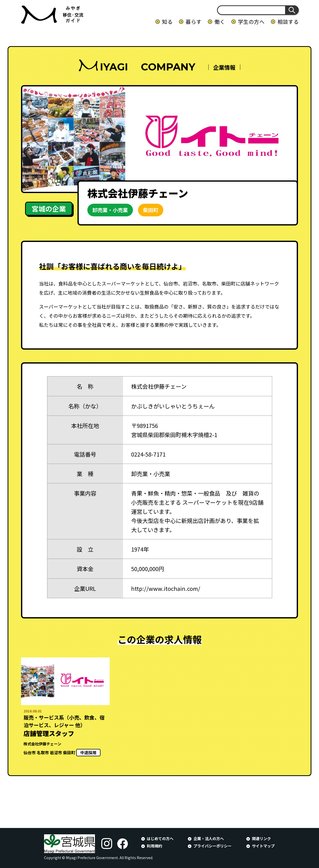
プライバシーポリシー (212, 846)
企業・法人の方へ (209, 838)
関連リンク (261, 838)
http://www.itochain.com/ (166, 588)
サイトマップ (263, 846)
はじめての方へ (160, 838)
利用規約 (154, 846)
